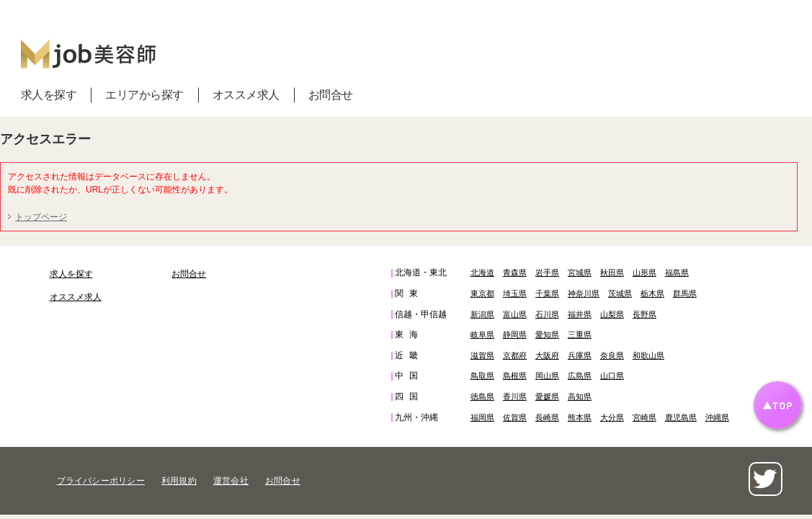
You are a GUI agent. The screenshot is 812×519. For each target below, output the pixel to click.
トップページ (41, 217)
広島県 (580, 376)
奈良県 (612, 355)
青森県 (515, 272)
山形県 (644, 272)
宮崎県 (644, 417)
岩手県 (547, 272)
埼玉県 (515, 293)
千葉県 (547, 293)
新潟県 (482, 314)
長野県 (644, 314)
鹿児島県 (681, 417)
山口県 (612, 376)
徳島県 (482, 396)
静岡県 (515, 334)
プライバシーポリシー (101, 481)
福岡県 (482, 417)
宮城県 (580, 272)
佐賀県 (515, 417)
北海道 (482, 272)
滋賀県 (482, 355)
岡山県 (547, 376)
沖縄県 (717, 417)
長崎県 (547, 417)
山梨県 (612, 314)
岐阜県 (482, 334)
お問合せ (331, 95)
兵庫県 (580, 355)
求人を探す (49, 95)
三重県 (580, 334)
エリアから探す (144, 95)
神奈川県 (584, 293)
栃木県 (652, 293)
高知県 (580, 396)
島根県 (515, 376)
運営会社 (231, 481)
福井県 (580, 314)
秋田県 (612, 272)
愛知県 (547, 334)
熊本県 (580, 417)
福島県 (677, 272)
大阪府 (547, 355)
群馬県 (685, 293)
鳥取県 (482, 376)
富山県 (515, 314)
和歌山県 (648, 355)
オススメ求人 (246, 95)
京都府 (515, 355)
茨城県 (620, 293)
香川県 (515, 396)
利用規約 (179, 481)
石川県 (547, 314)
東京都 (482, 293)
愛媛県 (547, 396)
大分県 (612, 417)
